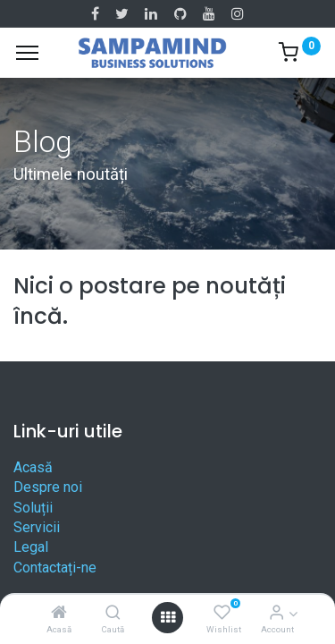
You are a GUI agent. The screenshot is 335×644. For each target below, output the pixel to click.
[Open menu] (168, 617)
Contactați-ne (55, 568)
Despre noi (48, 487)
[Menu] (27, 53)
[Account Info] (276, 613)
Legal (31, 547)
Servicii (37, 527)
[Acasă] (59, 613)
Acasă (33, 467)
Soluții (33, 508)
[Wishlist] (222, 613)
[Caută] (113, 613)
